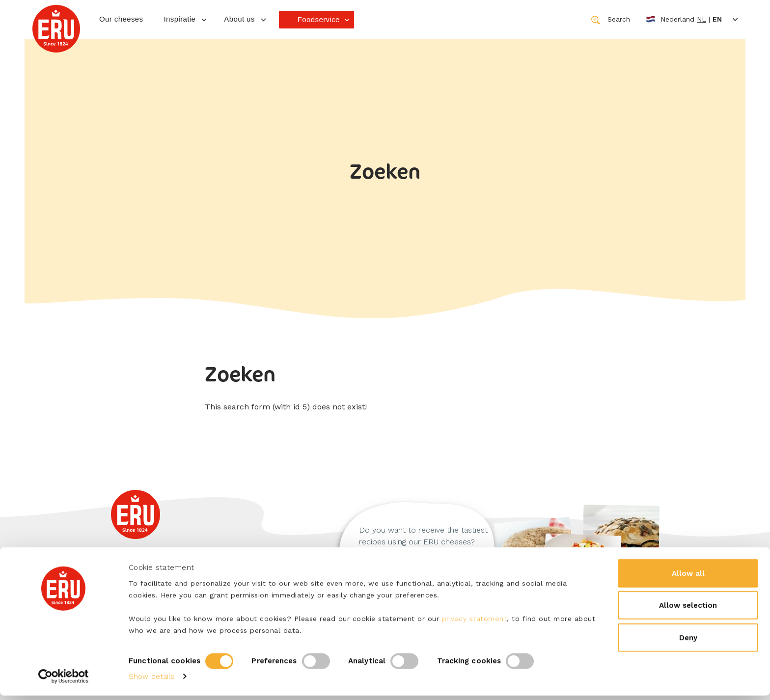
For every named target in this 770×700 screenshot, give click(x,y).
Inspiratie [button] (179, 19)
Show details (151, 681)
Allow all (688, 577)
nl (701, 19)
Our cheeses (121, 19)
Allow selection (688, 610)
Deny (688, 642)
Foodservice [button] (319, 19)
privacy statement (475, 622)
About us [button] (239, 19)
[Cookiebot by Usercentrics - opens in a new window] (64, 681)
